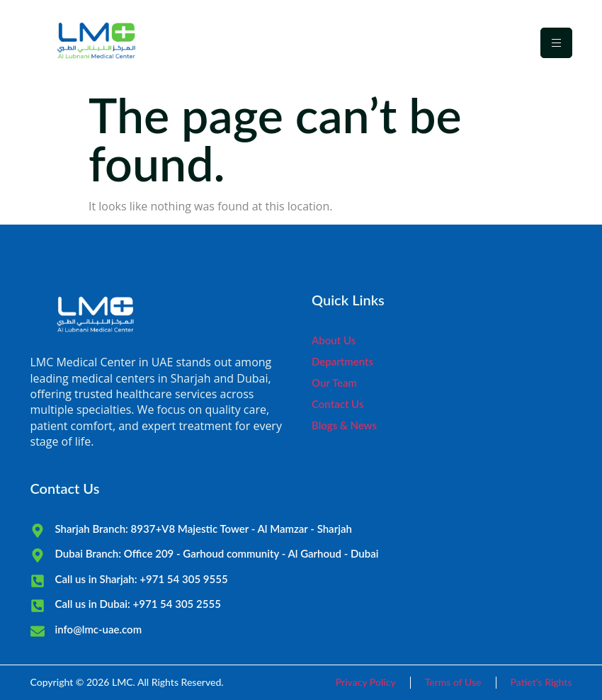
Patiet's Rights (541, 682)
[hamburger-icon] (556, 43)
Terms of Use (453, 682)
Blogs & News (344, 425)
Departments (342, 361)
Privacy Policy (366, 682)
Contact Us (337, 404)
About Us (334, 340)
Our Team (334, 383)
